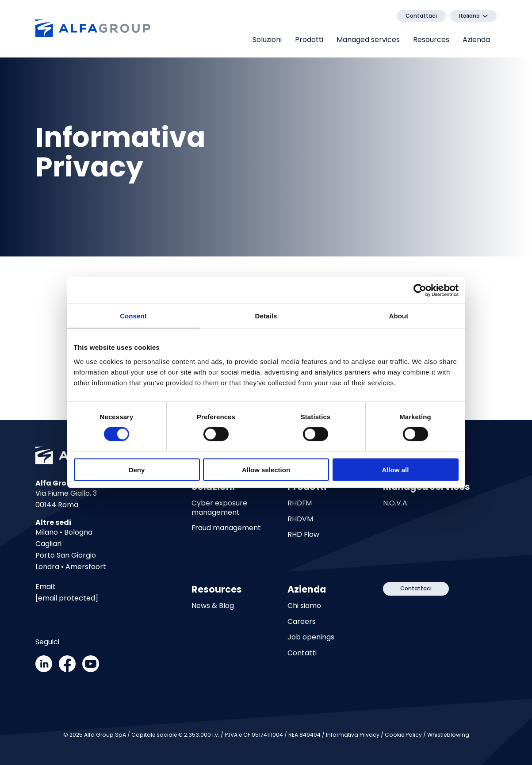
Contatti (302, 653)
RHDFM (300, 503)
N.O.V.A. (396, 503)
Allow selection (266, 469)
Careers (302, 622)
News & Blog (213, 606)
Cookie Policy (403, 735)
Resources (431, 40)
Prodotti (309, 40)
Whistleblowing (448, 735)
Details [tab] (266, 316)
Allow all (396, 469)
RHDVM (300, 519)
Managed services (368, 40)
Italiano (469, 16)
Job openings (311, 637)
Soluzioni (267, 40)
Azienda (476, 40)
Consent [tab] (133, 316)
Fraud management (226, 528)
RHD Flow (303, 535)
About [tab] (399, 316)
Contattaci (421, 16)
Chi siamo (304, 606)
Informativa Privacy (353, 735)
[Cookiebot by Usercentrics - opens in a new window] (420, 291)
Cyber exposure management (219, 508)
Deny (137, 469)
